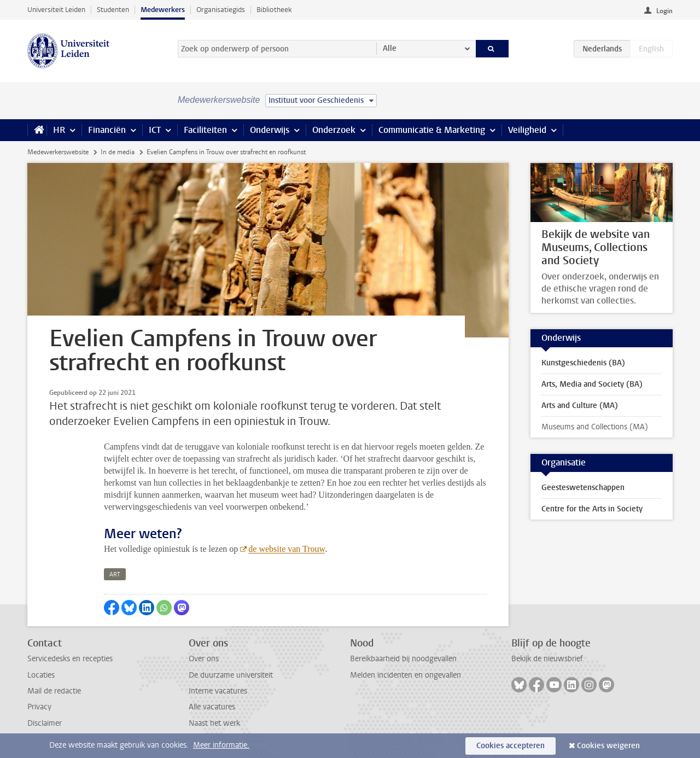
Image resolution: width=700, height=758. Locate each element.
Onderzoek (334, 130)
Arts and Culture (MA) (580, 406)
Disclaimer (45, 723)
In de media (118, 152)
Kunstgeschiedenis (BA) (583, 363)
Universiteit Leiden (56, 10)
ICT (155, 130)
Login (664, 11)
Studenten (113, 10)
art (115, 575)
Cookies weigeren (608, 746)
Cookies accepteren (511, 746)
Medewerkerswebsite (58, 152)
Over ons (204, 659)
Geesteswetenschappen (583, 488)
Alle (390, 48)
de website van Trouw (287, 549)
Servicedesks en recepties (70, 659)
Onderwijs (270, 130)
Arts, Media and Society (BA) (592, 384)
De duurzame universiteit (231, 675)
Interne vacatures (218, 691)
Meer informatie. (221, 745)
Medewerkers (163, 10)
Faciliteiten (205, 130)
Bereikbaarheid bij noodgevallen (403, 659)
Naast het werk (214, 723)
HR (59, 130)
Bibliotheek (274, 10)
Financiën (107, 130)
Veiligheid (527, 130)
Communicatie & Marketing (432, 130)
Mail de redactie (54, 691)
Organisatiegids (221, 10)
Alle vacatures (212, 707)
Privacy (39, 707)
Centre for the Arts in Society (592, 509)
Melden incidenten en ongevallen (406, 675)
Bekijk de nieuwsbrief (547, 659)
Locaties (41, 675)
